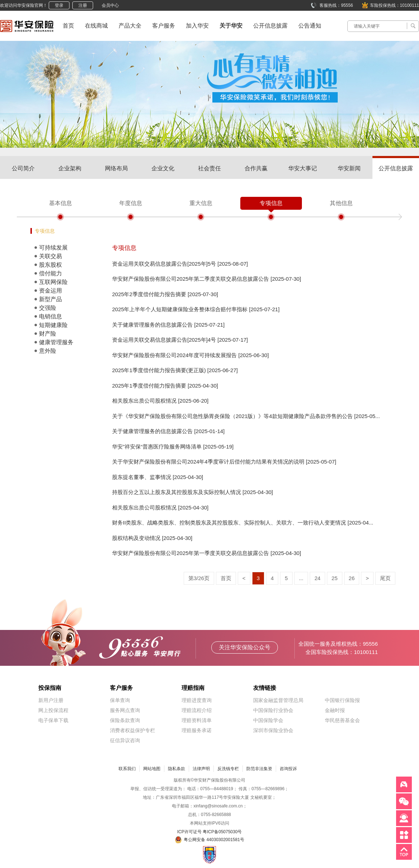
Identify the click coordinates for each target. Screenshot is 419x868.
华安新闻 (349, 168)
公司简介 (23, 168)
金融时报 (335, 710)
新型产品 (50, 299)
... (301, 578)
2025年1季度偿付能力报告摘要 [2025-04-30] (165, 386)
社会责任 (209, 168)
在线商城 (96, 26)
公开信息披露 (270, 26)
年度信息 (131, 203)
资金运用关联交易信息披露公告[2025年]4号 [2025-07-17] (180, 340)
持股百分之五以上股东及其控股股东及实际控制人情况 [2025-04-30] (192, 492)
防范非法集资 (259, 769)
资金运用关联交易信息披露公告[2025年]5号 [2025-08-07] (180, 264)
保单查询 (120, 700)
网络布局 (116, 168)
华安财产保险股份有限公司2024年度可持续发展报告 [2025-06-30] (191, 355)
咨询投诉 (288, 769)
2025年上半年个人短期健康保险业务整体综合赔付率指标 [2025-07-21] (196, 309)
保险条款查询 (125, 720)
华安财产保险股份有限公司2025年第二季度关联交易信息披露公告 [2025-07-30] (207, 279)
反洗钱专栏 (228, 769)
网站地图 (152, 769)
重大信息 (201, 203)
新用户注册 (51, 700)
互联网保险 (53, 282)
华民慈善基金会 (342, 720)
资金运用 (50, 291)
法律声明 (201, 769)
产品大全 (130, 26)
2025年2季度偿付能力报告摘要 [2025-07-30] (165, 294)
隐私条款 (177, 769)
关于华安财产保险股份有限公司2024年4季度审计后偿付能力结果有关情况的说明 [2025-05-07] (224, 462)
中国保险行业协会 (273, 710)
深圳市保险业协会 (273, 730)
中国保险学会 (268, 720)
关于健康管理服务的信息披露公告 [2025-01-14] (168, 431)
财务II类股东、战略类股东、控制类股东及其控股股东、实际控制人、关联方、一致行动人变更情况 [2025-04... (243, 523)
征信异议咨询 (125, 740)
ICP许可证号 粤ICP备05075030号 (210, 832)
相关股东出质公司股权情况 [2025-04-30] (160, 507)
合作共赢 (256, 168)
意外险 (48, 351)
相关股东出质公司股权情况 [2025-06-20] (160, 401)
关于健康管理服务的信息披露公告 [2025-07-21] (168, 325)
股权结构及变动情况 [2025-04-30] (152, 538)
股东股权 (50, 265)
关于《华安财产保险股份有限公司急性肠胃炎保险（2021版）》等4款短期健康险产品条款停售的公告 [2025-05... (246, 416)
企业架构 (70, 168)
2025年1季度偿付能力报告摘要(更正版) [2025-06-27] (175, 370)
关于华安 (231, 26)
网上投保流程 (53, 710)
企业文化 (163, 168)
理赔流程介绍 (197, 710)
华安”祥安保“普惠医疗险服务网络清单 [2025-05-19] (173, 447)
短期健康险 (53, 325)
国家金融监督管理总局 (278, 700)
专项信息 (271, 203)
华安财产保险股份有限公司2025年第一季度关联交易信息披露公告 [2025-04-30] (207, 553)
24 (317, 578)
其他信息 (341, 203)
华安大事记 (303, 168)
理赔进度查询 (197, 700)
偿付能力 (50, 273)
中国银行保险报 (342, 700)
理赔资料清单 (197, 720)
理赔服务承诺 (197, 730)
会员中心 (110, 5)
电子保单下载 (53, 720)
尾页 (385, 578)
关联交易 (50, 256)
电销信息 (50, 316)
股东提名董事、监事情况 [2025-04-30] (158, 477)
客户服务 (164, 26)
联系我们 (127, 769)
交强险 (48, 308)
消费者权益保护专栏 (133, 730)
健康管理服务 (56, 342)
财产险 (48, 334)
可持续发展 (53, 248)
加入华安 (197, 26)
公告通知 (310, 26)
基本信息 (61, 203)
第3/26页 (199, 578)
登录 (59, 5)
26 (352, 578)
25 (335, 578)
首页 (68, 26)
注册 (83, 5)
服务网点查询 (125, 710)
